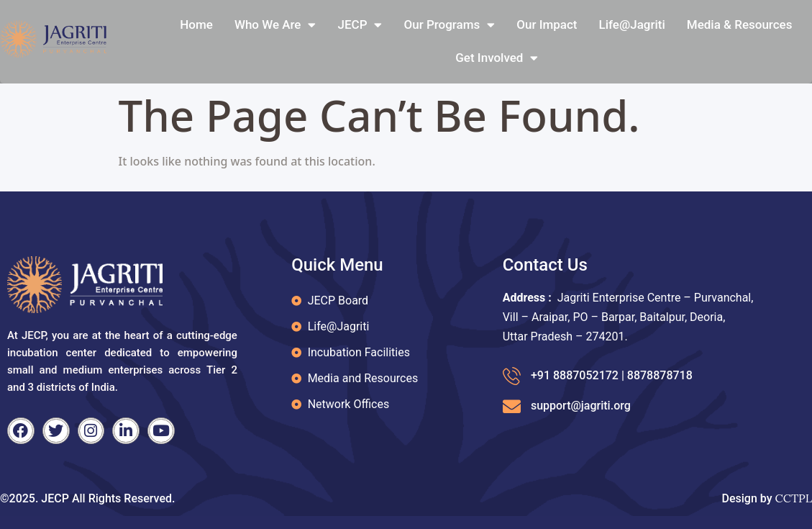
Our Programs (449, 25)
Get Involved (497, 58)
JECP (360, 25)
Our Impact (547, 24)
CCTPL (794, 498)
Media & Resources (740, 24)
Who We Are (275, 25)
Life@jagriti (632, 24)
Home (196, 24)
